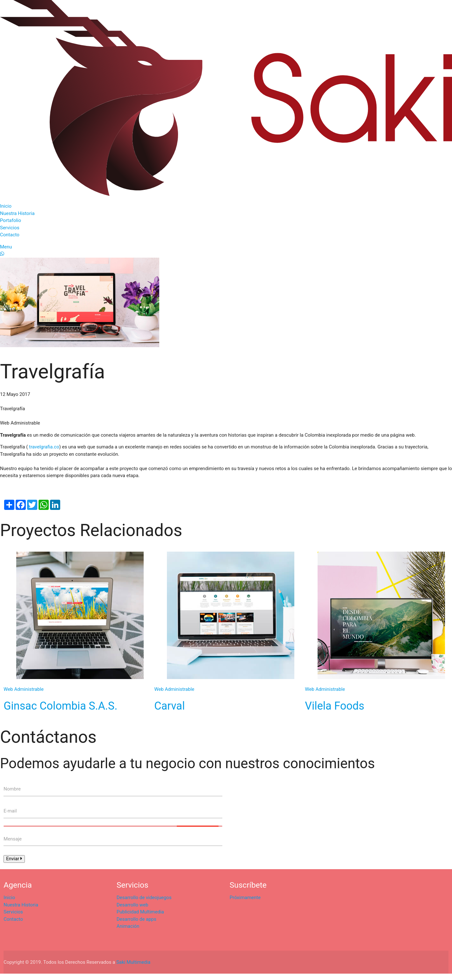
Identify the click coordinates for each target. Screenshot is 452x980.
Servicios (10, 228)
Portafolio (11, 220)
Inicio (6, 206)
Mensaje (13, 839)
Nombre (12, 789)
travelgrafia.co (43, 447)
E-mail (10, 811)
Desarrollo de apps (136, 919)
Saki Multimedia (133, 962)
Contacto (10, 235)
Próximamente (245, 898)
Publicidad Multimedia (140, 912)
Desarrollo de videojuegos (144, 898)
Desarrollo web (133, 905)
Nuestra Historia (17, 213)
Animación (128, 926)
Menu (6, 247)
